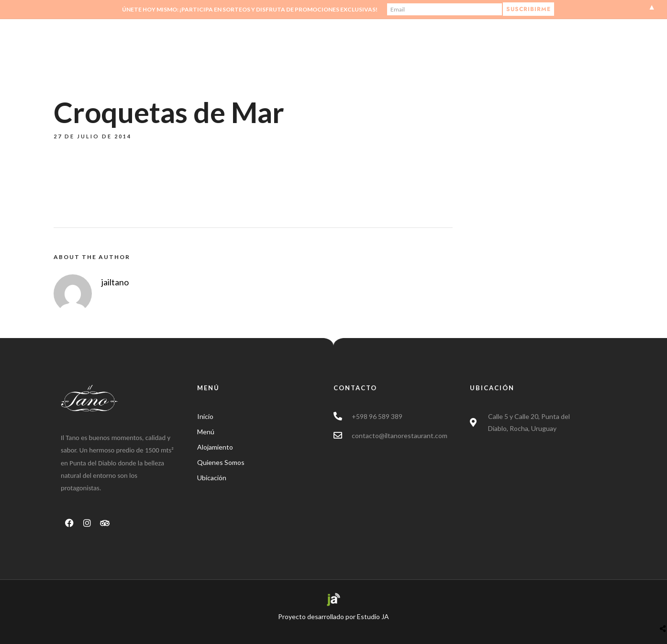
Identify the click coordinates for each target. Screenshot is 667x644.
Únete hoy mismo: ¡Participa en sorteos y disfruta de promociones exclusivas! (250, 9)
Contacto (509, 46)
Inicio (347, 46)
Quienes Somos (403, 46)
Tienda (461, 46)
